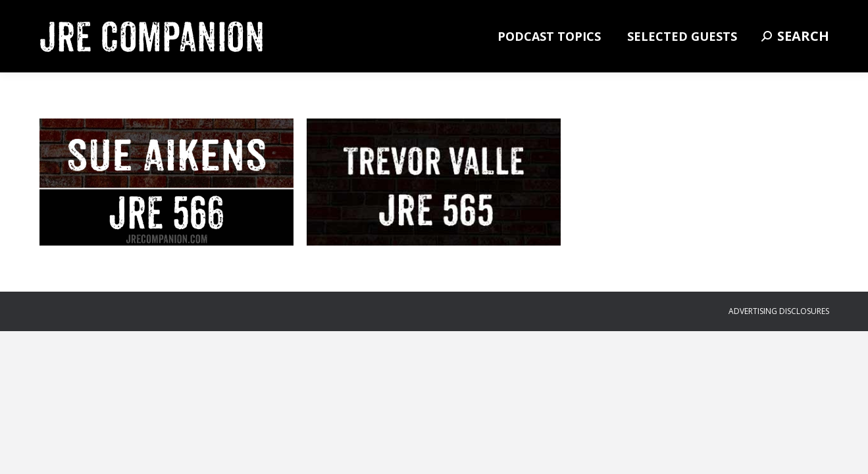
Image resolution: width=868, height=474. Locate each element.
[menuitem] (549, 36)
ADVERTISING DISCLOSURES (779, 311)
